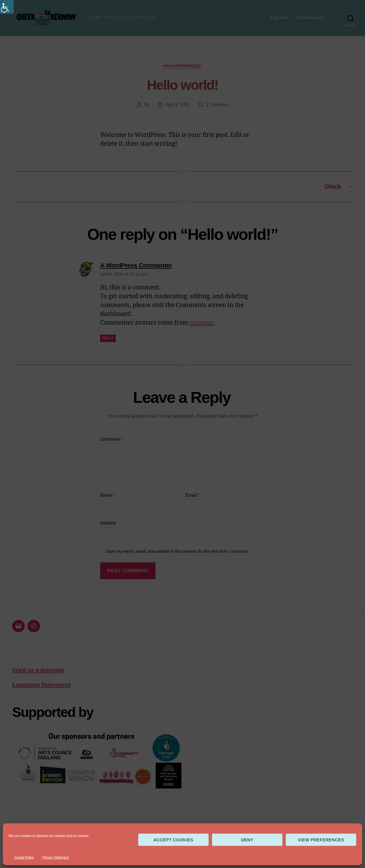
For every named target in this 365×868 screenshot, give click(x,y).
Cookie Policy (24, 857)
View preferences (321, 840)
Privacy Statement (55, 857)
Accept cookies (173, 840)
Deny (247, 840)
